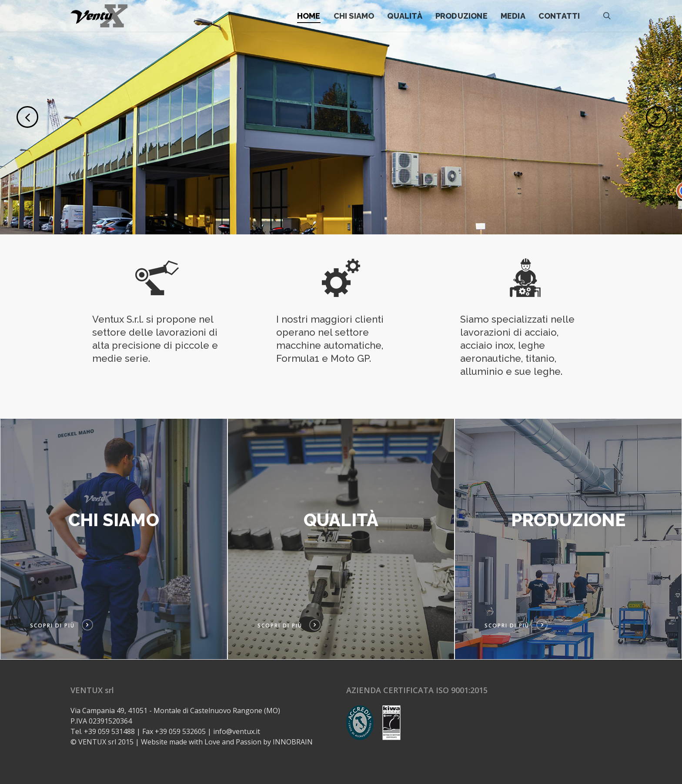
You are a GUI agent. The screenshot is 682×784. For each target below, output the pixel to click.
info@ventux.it (237, 731)
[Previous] (13, 116)
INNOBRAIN (293, 742)
